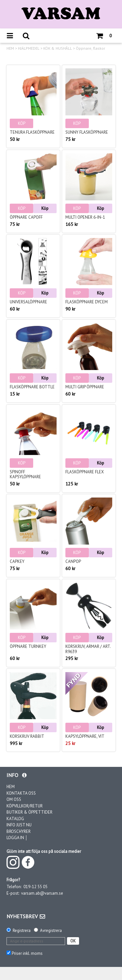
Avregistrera (51, 930)
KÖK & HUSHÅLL (58, 48)
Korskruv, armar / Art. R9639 (88, 649)
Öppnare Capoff (26, 217)
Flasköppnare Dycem (87, 302)
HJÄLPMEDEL (29, 48)
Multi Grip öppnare (85, 387)
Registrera (22, 930)
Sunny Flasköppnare (87, 132)
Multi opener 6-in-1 (85, 217)
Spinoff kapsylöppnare (25, 474)
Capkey (17, 561)
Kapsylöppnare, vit (85, 736)
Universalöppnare (28, 302)
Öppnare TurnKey (28, 646)
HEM (10, 48)
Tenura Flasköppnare (32, 132)
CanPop (73, 561)
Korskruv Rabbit (27, 736)
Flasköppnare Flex (85, 472)
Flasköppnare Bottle (32, 387)
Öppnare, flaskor (90, 48)
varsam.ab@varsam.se (42, 893)
